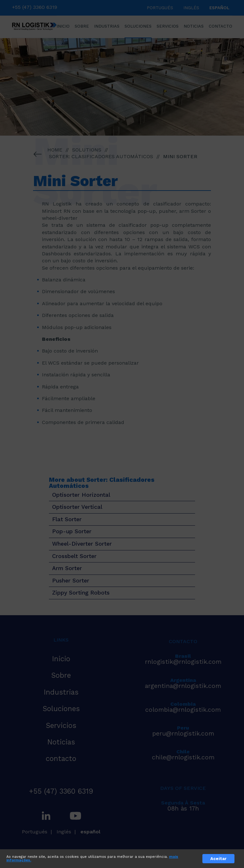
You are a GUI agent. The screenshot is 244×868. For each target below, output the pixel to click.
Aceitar (218, 859)
